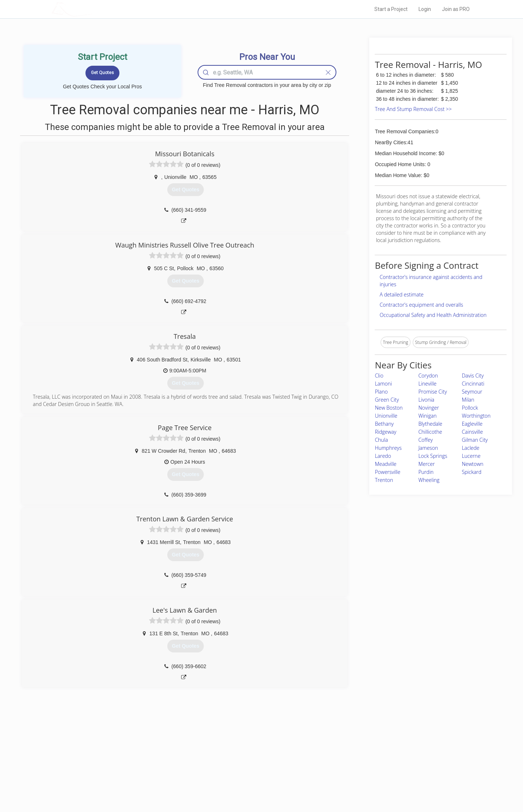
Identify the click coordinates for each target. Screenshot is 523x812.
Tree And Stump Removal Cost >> (413, 109)
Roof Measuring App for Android (256, 783)
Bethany (384, 424)
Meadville (385, 464)
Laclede (470, 448)
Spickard (472, 472)
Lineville (427, 384)
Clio (379, 376)
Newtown (472, 464)
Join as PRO (456, 9)
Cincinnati (473, 384)
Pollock (470, 408)
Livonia (426, 400)
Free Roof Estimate (142, 775)
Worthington (476, 416)
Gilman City (475, 440)
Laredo (383, 456)
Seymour (472, 392)
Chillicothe (430, 432)
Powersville (388, 472)
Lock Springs (433, 456)
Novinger (429, 408)
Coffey (425, 440)
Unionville (386, 416)
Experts (231, 759)
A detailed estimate (401, 294)
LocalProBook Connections (373, 775)
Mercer (426, 464)
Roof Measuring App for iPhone (255, 775)
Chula (381, 440)
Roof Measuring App (244, 767)
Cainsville (472, 432)
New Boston (389, 408)
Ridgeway (385, 432)
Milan (468, 400)
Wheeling (429, 480)
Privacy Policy (360, 759)
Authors (354, 767)
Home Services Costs (144, 750)
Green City (387, 400)
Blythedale (430, 424)
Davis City (473, 376)
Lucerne (471, 456)
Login (425, 9)
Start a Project (391, 9)
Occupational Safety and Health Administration (433, 315)
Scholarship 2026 (363, 750)
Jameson (428, 448)
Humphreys (388, 448)
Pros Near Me (136, 759)
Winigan (427, 416)
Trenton (384, 480)
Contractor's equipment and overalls (421, 305)
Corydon (428, 376)
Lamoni (383, 384)
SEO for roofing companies (373, 783)
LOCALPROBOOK (94, 9)
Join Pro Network (241, 750)
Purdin (426, 472)
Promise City (432, 392)
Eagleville (472, 424)
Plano (381, 392)
